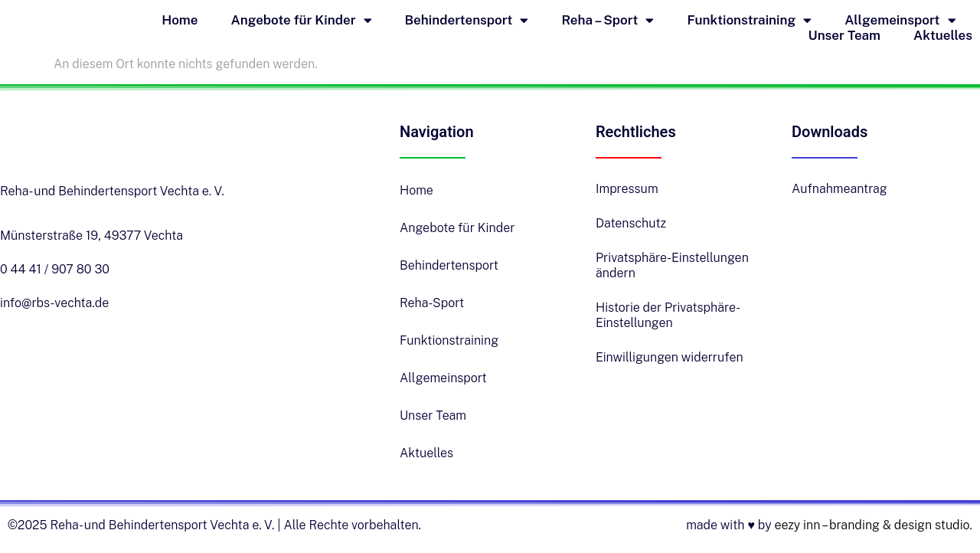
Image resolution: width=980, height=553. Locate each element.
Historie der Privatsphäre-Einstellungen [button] (668, 315)
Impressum (627, 189)
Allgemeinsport (900, 20)
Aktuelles (943, 35)
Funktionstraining (749, 20)
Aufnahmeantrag (840, 189)
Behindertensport (467, 20)
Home (180, 20)
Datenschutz (631, 223)
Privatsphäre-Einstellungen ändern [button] (672, 265)
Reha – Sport (608, 20)
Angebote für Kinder (302, 20)
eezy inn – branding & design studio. (873, 525)
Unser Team (845, 35)
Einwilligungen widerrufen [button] (670, 357)
